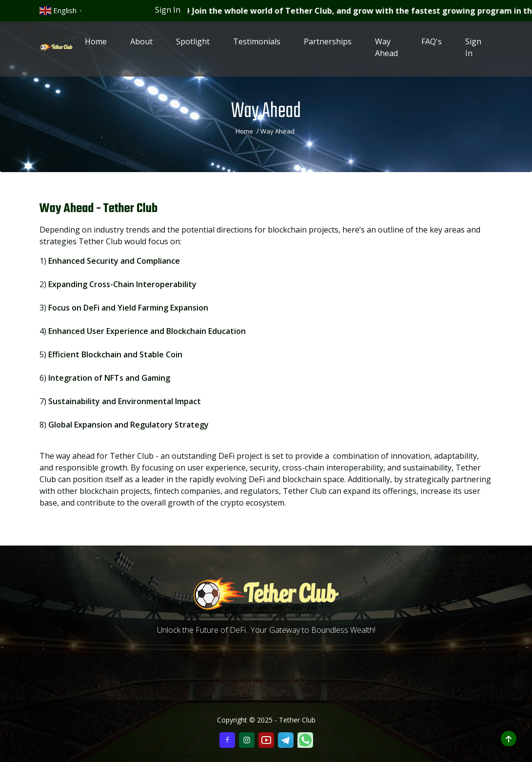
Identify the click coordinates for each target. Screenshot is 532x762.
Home (96, 45)
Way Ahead (386, 51)
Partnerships (328, 45)
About (141, 45)
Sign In (168, 10)
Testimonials (257, 45)
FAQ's (432, 45)
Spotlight (193, 45)
